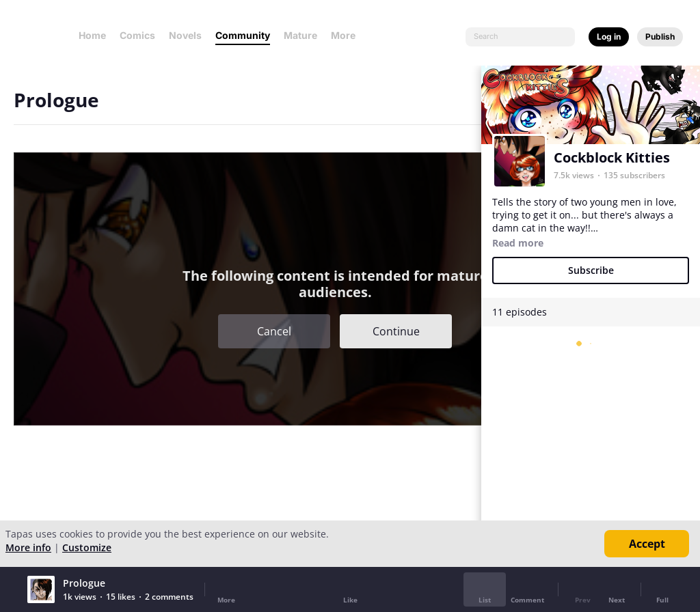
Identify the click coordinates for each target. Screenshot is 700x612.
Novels (185, 35)
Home (92, 35)
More (347, 35)
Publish (660, 37)
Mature (300, 35)
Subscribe (591, 270)
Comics (137, 35)
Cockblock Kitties (612, 157)
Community (243, 35)
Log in (609, 37)
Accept (647, 544)
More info (28, 547)
